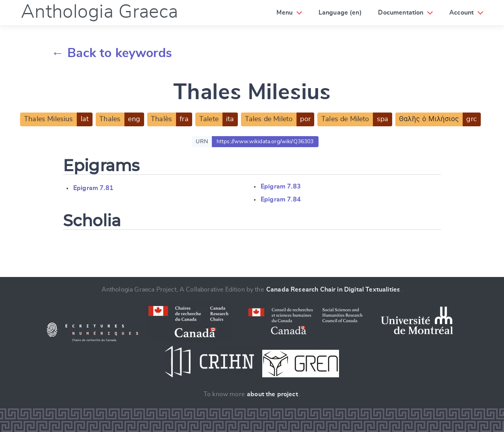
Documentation (401, 13)
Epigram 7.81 (93, 188)
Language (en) (340, 13)
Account (461, 13)
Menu (284, 13)
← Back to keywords (112, 53)
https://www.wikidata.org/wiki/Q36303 (265, 142)
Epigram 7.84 (281, 199)
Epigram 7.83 (281, 186)
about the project (272, 394)
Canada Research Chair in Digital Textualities (333, 290)
